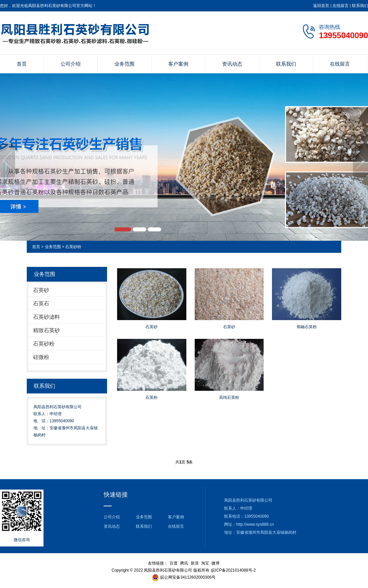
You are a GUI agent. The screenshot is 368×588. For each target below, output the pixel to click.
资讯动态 (232, 64)
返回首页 (321, 6)
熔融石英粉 (307, 327)
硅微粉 (41, 357)
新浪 (195, 563)
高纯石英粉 (229, 397)
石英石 (41, 304)
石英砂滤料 (47, 317)
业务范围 (124, 64)
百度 (174, 563)
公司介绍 (71, 64)
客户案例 (178, 64)
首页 (22, 64)
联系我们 (360, 6)
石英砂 (41, 290)
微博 (215, 563)
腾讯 (184, 563)
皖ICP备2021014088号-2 (233, 570)
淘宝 (205, 563)
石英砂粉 (73, 247)
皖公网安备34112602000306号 (188, 577)
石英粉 (152, 397)
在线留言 (341, 6)
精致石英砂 (47, 330)
